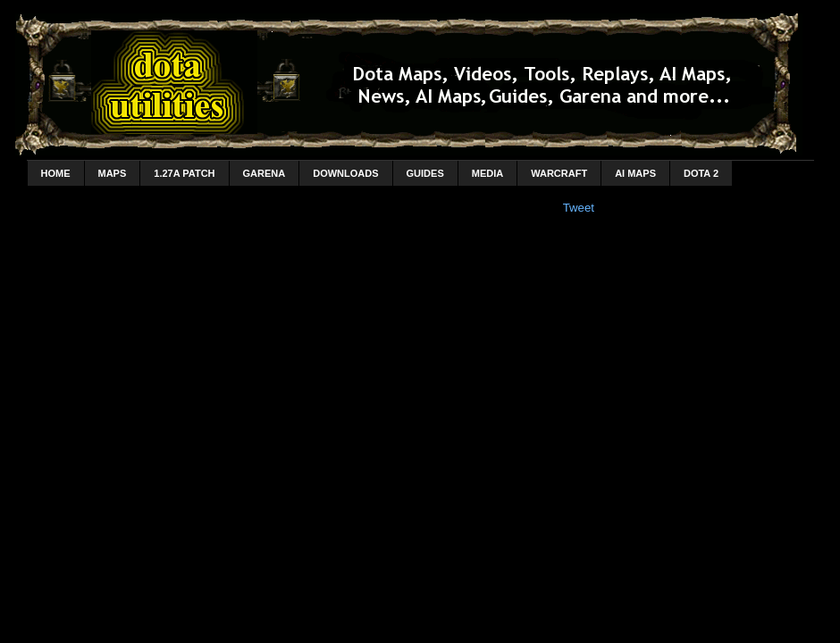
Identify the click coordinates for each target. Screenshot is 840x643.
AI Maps (635, 173)
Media (487, 173)
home (56, 173)
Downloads (345, 173)
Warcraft (559, 173)
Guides (425, 173)
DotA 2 (701, 173)
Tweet (579, 208)
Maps (113, 173)
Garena (265, 173)
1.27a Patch (184, 173)
